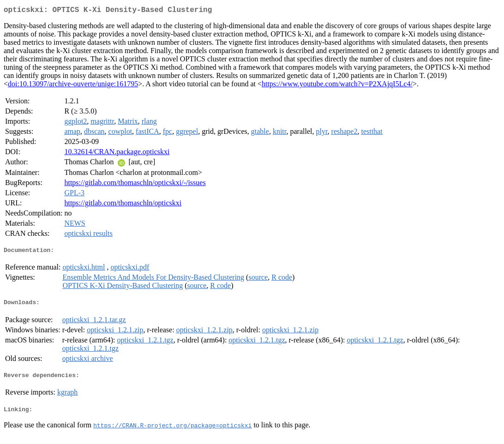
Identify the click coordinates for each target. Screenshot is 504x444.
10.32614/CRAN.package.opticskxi (117, 153)
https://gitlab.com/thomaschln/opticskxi (123, 205)
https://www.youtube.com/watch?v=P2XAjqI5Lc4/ (337, 86)
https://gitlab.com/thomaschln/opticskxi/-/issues (135, 184)
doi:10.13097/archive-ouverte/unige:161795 (73, 86)
